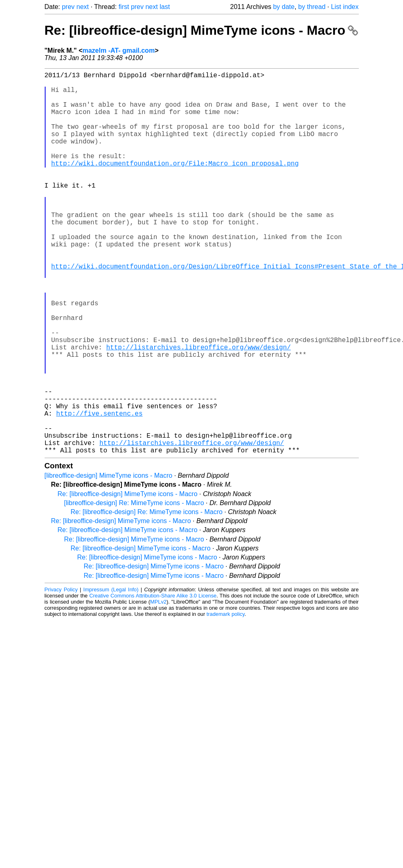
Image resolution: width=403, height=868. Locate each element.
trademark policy (226, 699)
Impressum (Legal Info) (111, 674)
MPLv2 (158, 687)
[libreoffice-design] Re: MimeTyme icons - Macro (134, 588)
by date (284, 7)
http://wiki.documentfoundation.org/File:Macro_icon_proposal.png (175, 184)
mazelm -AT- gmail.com (118, 50)
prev (68, 7)
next (83, 7)
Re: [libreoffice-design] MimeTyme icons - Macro (201, 30)
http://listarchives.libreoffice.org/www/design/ (199, 409)
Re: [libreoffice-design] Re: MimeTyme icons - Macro (147, 597)
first (124, 7)
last (165, 7)
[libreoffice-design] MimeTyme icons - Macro (109, 560)
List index (345, 7)
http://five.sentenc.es (99, 490)
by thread (312, 7)
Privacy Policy (61, 674)
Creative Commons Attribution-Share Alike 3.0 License (153, 681)
